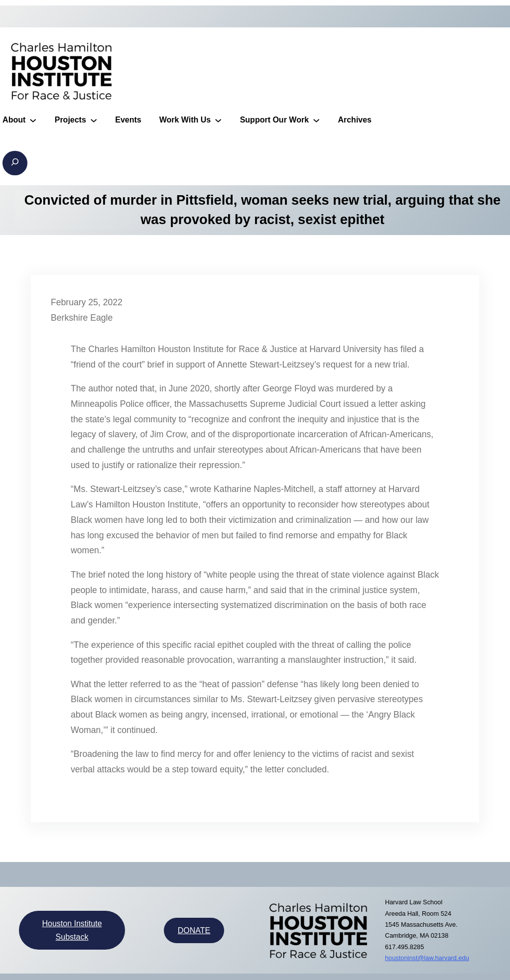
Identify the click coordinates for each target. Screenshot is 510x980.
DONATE (194, 930)
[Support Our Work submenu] (316, 120)
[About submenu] (33, 120)
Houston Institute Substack (72, 930)
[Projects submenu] (94, 120)
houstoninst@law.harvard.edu (427, 958)
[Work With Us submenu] (218, 120)
